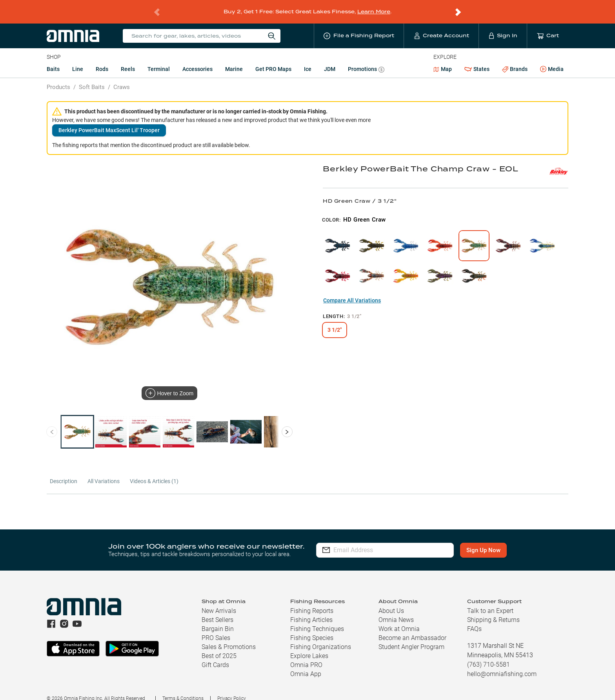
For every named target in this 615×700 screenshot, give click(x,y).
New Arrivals (219, 601)
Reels (128, 59)
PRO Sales (216, 628)
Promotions (366, 60)
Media (552, 59)
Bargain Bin (218, 619)
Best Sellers (217, 610)
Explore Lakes (309, 646)
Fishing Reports (312, 601)
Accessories (197, 59)
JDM (330, 59)
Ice (308, 59)
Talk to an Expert (490, 601)
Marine (234, 59)
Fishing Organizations (321, 637)
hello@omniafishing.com (502, 664)
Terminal (159, 59)
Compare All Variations (352, 290)
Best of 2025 (219, 646)
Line (78, 59)
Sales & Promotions (229, 637)
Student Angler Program (411, 637)
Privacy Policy (232, 688)
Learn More (374, 6)
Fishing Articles (311, 610)
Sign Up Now (483, 540)
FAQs (474, 619)
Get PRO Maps (273, 59)
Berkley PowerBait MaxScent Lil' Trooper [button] (109, 120)
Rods (102, 59)
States (477, 59)
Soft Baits (92, 77)
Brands (515, 59)
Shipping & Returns (493, 610)
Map (443, 59)
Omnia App (306, 664)
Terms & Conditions (183, 688)
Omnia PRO (306, 655)
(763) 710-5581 (489, 654)
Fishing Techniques (317, 619)
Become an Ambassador (412, 628)
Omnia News (396, 610)
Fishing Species (312, 628)
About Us (391, 601)
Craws (122, 77)
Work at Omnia (399, 619)
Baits (53, 59)
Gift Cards (215, 655)
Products (58, 77)
